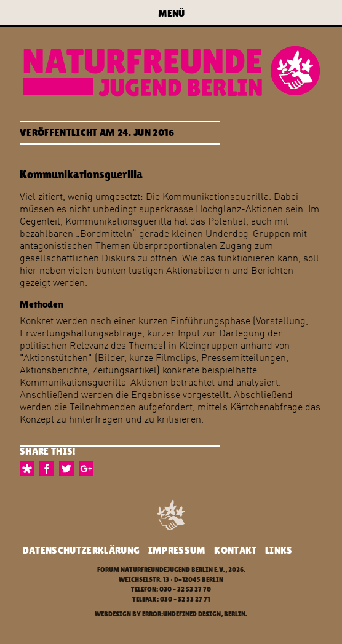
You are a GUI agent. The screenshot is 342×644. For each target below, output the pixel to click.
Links (279, 550)
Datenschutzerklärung (81, 550)
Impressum (177, 550)
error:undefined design (181, 614)
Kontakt (235, 550)
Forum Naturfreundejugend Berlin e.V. (161, 570)
